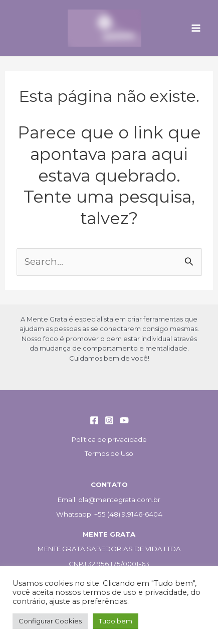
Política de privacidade (109, 439)
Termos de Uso (109, 453)
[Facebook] (94, 420)
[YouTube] (124, 420)
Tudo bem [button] (116, 621)
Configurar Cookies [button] (50, 621)
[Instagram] (109, 420)
